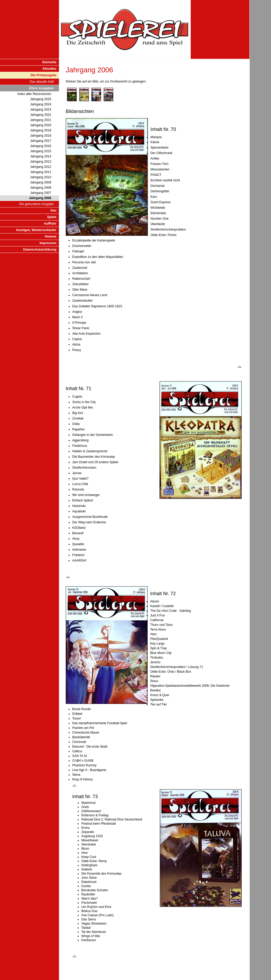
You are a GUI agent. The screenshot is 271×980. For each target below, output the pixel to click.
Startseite (49, 62)
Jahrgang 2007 (41, 193)
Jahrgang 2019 (41, 130)
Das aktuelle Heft (42, 82)
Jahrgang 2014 (41, 156)
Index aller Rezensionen (34, 94)
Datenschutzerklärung (40, 250)
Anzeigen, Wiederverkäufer (36, 230)
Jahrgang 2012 (41, 167)
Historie (51, 237)
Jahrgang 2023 (41, 110)
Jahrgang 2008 (41, 188)
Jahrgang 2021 (41, 120)
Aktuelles (49, 69)
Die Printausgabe (44, 75)
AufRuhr (50, 224)
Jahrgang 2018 (41, 136)
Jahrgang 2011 (41, 172)
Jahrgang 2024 (41, 104)
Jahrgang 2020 (41, 125)
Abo (53, 211)
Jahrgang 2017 (41, 141)
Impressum (48, 243)
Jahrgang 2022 (41, 115)
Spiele (52, 217)
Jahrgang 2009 (41, 182)
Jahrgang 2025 (41, 99)
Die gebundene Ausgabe (37, 204)
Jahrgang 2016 (41, 146)
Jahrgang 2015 (41, 151)
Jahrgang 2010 (41, 177)
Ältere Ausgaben (41, 88)
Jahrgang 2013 (41, 162)
